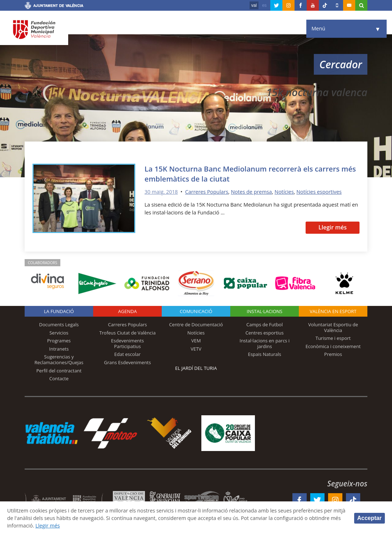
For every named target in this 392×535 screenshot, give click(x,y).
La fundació (59, 311)
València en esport (333, 311)
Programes (59, 341)
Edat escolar (127, 354)
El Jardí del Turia (196, 368)
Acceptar (370, 518)
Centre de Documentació (196, 325)
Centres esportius (265, 333)
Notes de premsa (252, 192)
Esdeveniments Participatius (127, 343)
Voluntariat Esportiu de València (333, 327)
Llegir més (333, 227)
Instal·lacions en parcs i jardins (265, 343)
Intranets (59, 349)
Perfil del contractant (59, 371)
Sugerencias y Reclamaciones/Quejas (59, 360)
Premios (333, 354)
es (264, 5)
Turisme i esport (333, 338)
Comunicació (196, 311)
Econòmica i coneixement (333, 346)
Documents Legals (59, 325)
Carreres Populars (207, 192)
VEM (196, 341)
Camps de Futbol (265, 325)
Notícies (284, 192)
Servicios (59, 333)
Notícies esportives (319, 192)
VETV (196, 349)
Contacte (59, 378)
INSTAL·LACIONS (265, 311)
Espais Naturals (264, 354)
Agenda (127, 311)
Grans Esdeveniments (127, 362)
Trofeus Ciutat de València (127, 333)
